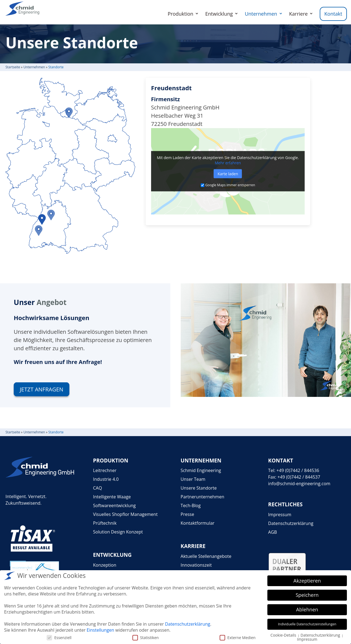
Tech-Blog (191, 505)
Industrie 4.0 (106, 479)
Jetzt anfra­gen (42, 389)
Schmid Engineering (201, 470)
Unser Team (193, 479)
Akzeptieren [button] (307, 581)
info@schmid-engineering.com (299, 484)
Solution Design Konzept (118, 532)
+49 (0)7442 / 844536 (298, 470)
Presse (187, 514)
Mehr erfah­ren (228, 163)
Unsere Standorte (199, 488)
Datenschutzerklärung (291, 523)
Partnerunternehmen (203, 497)
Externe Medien (238, 638)
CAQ (97, 488)
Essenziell (59, 638)
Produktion (181, 14)
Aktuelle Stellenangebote (206, 556)
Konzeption (105, 565)
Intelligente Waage (112, 497)
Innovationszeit (196, 565)
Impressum (280, 515)
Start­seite (13, 67)
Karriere (298, 14)
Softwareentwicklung (114, 505)
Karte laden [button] (228, 174)
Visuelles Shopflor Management (125, 514)
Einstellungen (100, 630)
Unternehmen (261, 14)
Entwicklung (219, 14)
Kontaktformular (198, 523)
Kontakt (333, 14)
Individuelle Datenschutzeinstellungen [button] (307, 624)
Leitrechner (105, 470)
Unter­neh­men (34, 67)
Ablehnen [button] (307, 609)
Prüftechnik (105, 523)
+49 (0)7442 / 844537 (299, 477)
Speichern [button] (307, 595)
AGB (273, 532)
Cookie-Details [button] (284, 635)
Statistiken (146, 638)
